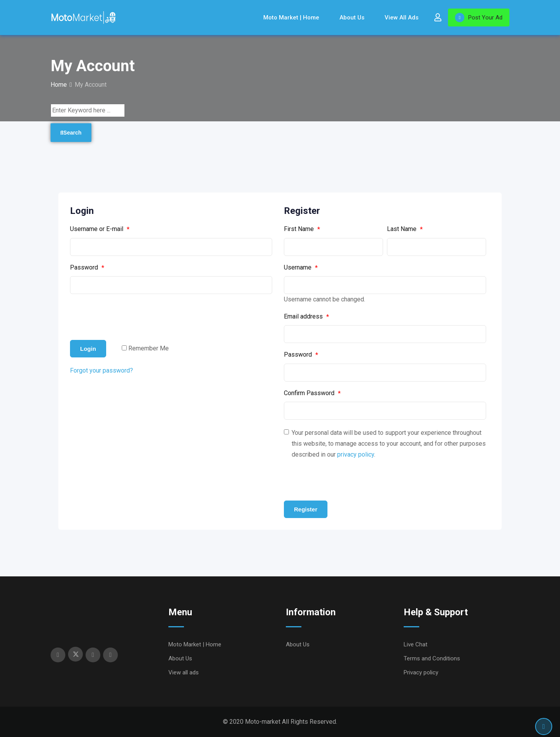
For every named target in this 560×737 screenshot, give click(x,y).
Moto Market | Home (291, 18)
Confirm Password (312, 393)
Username (301, 268)
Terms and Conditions (432, 658)
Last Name (405, 229)
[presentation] (129, 317)
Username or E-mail (100, 229)
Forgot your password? (101, 370)
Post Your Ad (479, 18)
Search (71, 133)
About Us (352, 18)
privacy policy (356, 454)
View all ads (402, 18)
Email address (306, 317)
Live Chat (416, 644)
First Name (302, 229)
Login (88, 349)
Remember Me (149, 348)
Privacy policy (421, 672)
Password (87, 268)
